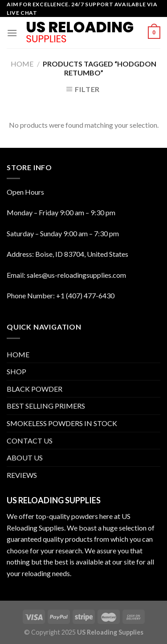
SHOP (16, 371)
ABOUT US (25, 458)
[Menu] (12, 33)
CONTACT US (30, 441)
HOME (18, 354)
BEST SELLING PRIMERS (46, 406)
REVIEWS (22, 475)
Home (22, 64)
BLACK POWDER (35, 389)
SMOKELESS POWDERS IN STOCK (62, 423)
